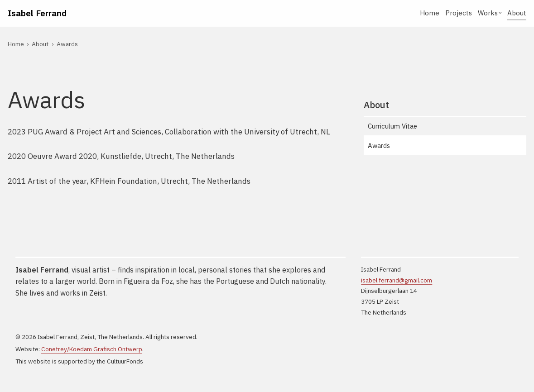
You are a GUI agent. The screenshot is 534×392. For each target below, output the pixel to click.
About (517, 13)
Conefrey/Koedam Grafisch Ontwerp (92, 349)
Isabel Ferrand (37, 13)
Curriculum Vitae (392, 126)
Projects (459, 13)
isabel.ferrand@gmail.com (397, 280)
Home (430, 13)
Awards (379, 146)
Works (488, 13)
